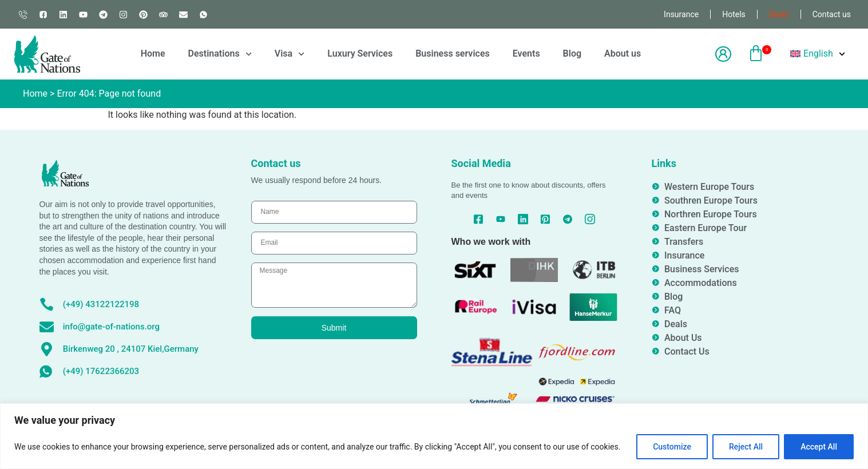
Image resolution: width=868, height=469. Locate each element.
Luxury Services (360, 53)
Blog (572, 53)
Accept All (819, 447)
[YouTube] (501, 219)
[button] (756, 54)
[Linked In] (523, 219)
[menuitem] (818, 54)
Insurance (681, 14)
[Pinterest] (545, 219)
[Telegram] (567, 219)
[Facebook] (479, 219)
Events (526, 53)
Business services (453, 53)
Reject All (746, 447)
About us (623, 53)
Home (153, 53)
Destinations (220, 54)
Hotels (734, 14)
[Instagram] (590, 219)
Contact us (832, 14)
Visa (290, 54)
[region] (434, 436)
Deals (779, 14)
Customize (672, 447)
